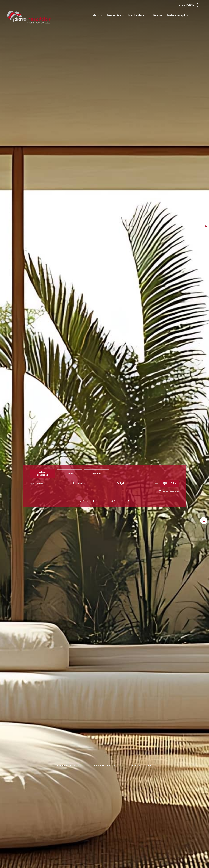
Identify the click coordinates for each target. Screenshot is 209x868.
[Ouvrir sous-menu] (123, 15)
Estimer (97, 474)
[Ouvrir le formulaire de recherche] (170, 483)
